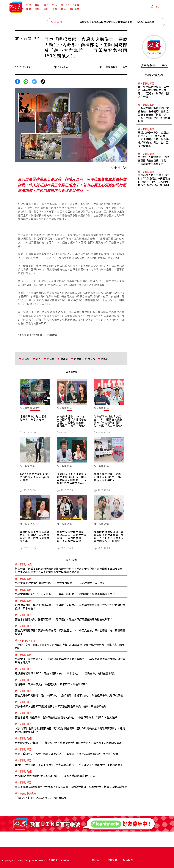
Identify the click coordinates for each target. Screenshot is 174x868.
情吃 (46, 5)
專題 (28, 5)
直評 (55, 9)
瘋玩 (55, 5)
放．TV (65, 5)
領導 (37, 9)
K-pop (76, 5)
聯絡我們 (128, 860)
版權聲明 (112, 860)
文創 (37, 5)
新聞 (28, 9)
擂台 (63, 9)
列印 (125, 167)
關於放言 (75, 9)
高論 (46, 9)
